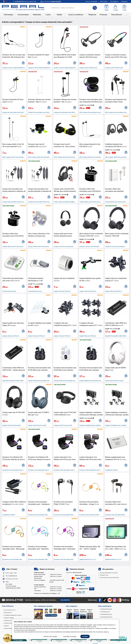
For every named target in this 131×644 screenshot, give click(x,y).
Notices (6, 626)
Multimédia (37, 15)
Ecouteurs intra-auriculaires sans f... (13, 470)
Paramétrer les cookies (70, 636)
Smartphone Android (111, 470)
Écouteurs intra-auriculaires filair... (38, 515)
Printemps (103, 15)
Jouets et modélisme (76, 15)
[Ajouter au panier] (23, 63)
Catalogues (124, 1)
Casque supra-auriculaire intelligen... (65, 202)
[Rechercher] (95, 8)
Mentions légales (9, 618)
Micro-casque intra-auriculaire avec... (91, 112)
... (127, 15)
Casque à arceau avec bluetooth (64, 247)
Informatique (9, 15)
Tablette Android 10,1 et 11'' (88, 559)
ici (108, 632)
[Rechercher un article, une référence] (74, 8)
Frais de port (52, 1)
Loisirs (48, 15)
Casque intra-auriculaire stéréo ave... (14, 202)
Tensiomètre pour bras (9, 291)
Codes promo (8, 623)
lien (95, 627)
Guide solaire (8, 628)
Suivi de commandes (91, 1)
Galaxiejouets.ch (105, 612)
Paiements (74, 573)
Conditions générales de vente (13, 615)
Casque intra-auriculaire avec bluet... (14, 112)
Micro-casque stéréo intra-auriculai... (13, 157)
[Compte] (116, 8)
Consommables (23, 15)
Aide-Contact (104, 1)
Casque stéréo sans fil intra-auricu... (90, 202)
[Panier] (125, 8)
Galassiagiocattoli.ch (106, 617)
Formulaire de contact (12, 579)
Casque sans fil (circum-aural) (114, 381)
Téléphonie (92, 15)
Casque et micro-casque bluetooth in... (14, 68)
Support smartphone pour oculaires (90, 425)
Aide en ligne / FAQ (11, 573)
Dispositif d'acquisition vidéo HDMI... (116, 336)
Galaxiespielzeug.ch (106, 614)
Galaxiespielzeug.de (106, 609)
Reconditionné (117, 15)
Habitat (59, 15)
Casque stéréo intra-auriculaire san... (39, 381)
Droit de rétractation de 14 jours (109, 573)
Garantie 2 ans (104, 575)
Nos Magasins (114, 1)
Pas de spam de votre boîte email (109, 578)
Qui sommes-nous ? (10, 610)
